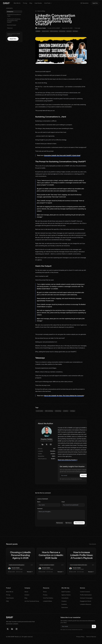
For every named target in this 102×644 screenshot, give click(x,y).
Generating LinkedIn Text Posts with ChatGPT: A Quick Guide (62, 155)
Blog (31, 3)
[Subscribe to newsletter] (94, 626)
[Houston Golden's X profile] (47, 444)
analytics (66, 411)
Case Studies (38, 3)
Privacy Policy (80, 637)
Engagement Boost (86, 601)
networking (58, 411)
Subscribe (84, 475)
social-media (39, 411)
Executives (65, 607)
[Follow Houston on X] (8, 629)
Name (39, 502)
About (26, 592)
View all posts (93, 544)
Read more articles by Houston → (68, 460)
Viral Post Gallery (48, 598)
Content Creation (85, 592)
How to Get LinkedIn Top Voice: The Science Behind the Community (64, 396)
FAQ (7, 601)
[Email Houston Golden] (51, 444)
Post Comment (79, 523)
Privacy (45, 595)
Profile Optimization (86, 595)
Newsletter (85, 3)
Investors (64, 604)
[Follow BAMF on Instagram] (17, 629)
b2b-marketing (49, 411)
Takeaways (10, 28)
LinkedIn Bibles (48, 601)
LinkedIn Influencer (86, 604)
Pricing (25, 3)
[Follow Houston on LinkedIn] (12, 629)
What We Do (17, 3)
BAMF (6, 3)
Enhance (69, 523)
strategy (73, 411)
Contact (27, 595)
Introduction (10, 12)
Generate (60, 523)
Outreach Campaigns (86, 598)
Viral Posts (48, 3)
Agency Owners (66, 595)
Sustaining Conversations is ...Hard (14, 15)
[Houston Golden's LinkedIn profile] (42, 444)
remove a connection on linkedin (47, 565)
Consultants (65, 598)
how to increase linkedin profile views (78, 565)
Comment (40, 509)
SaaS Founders (66, 592)
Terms (45, 592)
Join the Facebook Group (32, 601)
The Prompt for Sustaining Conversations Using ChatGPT (14, 21)
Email (63, 502)
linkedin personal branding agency (17, 565)
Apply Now (95, 3)
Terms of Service (91, 637)
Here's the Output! (12, 25)
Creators (64, 601)
